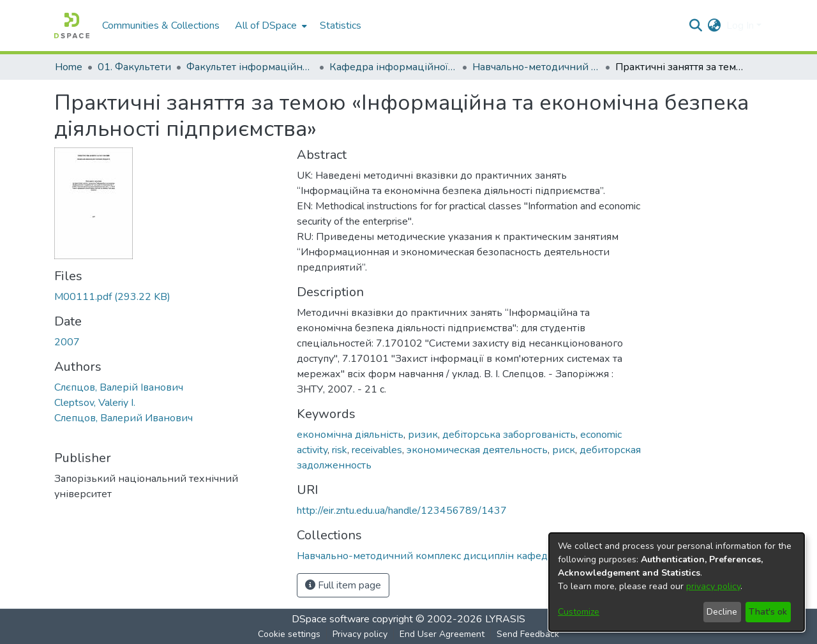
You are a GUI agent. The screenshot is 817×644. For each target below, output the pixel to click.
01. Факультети (134, 67)
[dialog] (677, 582)
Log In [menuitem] (740, 26)
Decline (722, 612)
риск (564, 450)
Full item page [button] (343, 585)
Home (69, 67)
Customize (579, 612)
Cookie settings (289, 634)
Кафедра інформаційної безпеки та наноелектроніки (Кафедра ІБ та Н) (393, 67)
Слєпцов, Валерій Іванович (119, 387)
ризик (423, 435)
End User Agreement (442, 634)
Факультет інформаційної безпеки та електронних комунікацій (250, 67)
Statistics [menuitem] (341, 26)
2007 (67, 342)
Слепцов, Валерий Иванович (124, 418)
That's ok (768, 612)
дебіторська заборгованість (509, 435)
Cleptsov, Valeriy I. (95, 403)
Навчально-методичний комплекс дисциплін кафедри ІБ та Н (536, 67)
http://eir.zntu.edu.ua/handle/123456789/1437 (402, 511)
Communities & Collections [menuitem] (161, 26)
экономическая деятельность (477, 450)
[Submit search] (696, 26)
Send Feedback (528, 634)
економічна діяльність (350, 435)
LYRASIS (505, 619)
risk (340, 450)
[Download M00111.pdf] (112, 297)
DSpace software (331, 619)
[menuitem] (270, 26)
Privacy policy (360, 634)
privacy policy (713, 586)
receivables (377, 450)
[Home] (72, 26)
